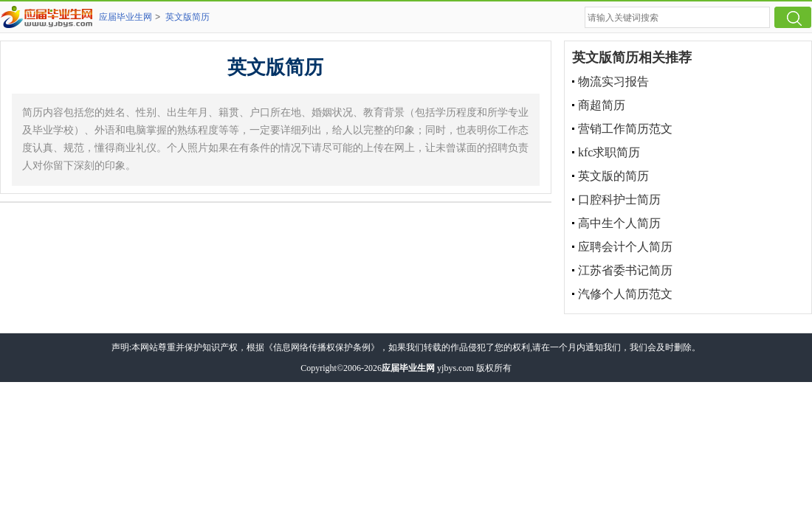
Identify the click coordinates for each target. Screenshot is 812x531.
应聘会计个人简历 (625, 247)
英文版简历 (187, 17)
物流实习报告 (613, 81)
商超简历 (602, 105)
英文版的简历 (613, 176)
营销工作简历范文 (625, 129)
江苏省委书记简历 (625, 270)
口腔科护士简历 (619, 199)
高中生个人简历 (619, 223)
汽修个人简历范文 (625, 294)
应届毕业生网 (125, 17)
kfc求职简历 (609, 152)
